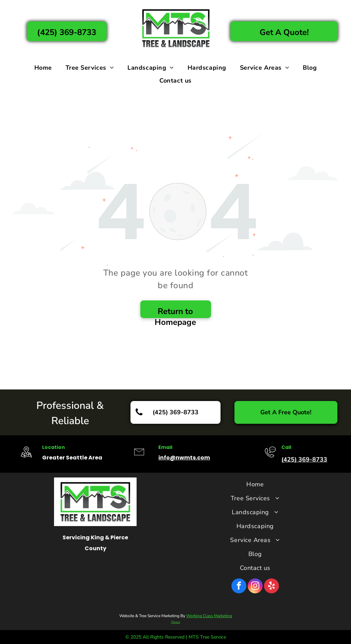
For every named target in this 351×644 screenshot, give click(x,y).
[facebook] (239, 587)
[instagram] (255, 587)
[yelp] (271, 587)
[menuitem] (43, 68)
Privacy (176, 622)
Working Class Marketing (209, 616)
